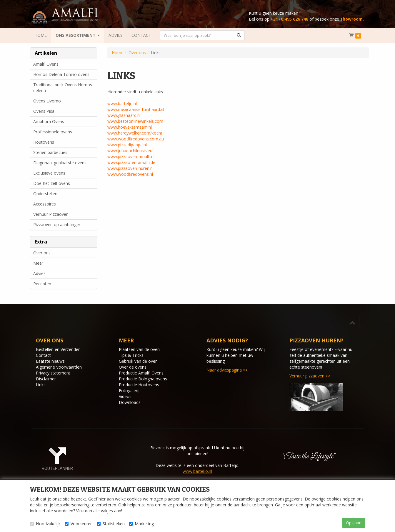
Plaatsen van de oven (139, 349)
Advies (39, 273)
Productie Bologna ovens (143, 379)
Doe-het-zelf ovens (52, 183)
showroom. (352, 19)
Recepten (42, 284)
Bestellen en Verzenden (58, 349)
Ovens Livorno (47, 101)
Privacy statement (53, 373)
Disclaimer (46, 379)
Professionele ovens (53, 132)
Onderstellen (45, 194)
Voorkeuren (79, 524)
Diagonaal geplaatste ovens (60, 163)
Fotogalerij (129, 391)
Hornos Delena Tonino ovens (61, 74)
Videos (125, 396)
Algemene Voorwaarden (59, 367)
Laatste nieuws (50, 361)
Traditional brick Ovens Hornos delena (63, 88)
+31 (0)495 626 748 (289, 19)
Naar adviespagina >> (227, 370)
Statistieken (111, 524)
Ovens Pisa (44, 111)
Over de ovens (133, 367)
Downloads (130, 402)
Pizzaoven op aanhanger (57, 224)
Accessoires (45, 204)
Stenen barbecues (50, 152)
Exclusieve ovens (49, 173)
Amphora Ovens (49, 121)
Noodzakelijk (45, 524)
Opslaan (354, 523)
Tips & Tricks (131, 355)
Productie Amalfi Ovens (141, 373)
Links (41, 385)
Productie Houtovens (139, 385)
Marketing (141, 524)
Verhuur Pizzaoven (51, 214)
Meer (38, 263)
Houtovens (44, 142)
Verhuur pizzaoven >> (310, 376)
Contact (43, 355)
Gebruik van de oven (138, 361)
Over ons (42, 253)
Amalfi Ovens (46, 64)
